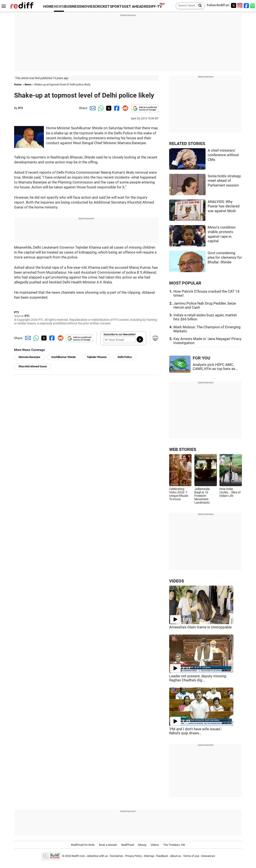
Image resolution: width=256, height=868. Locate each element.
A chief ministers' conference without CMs (223, 155)
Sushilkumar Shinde (64, 357)
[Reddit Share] (124, 108)
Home (18, 84)
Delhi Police (125, 357)
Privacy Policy (133, 856)
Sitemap (149, 856)
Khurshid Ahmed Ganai (33, 366)
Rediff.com (78, 856)
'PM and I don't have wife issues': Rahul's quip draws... (195, 731)
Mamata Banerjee (29, 357)
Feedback (162, 856)
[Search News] (199, 6)
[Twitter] (234, 5)
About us (176, 856)
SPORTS (117, 7)
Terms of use (191, 856)
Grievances (208, 856)
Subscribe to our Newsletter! (120, 334)
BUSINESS (73, 7)
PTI (21, 108)
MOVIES (88, 7)
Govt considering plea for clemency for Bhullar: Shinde (225, 258)
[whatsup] (253, 5)
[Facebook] (246, 5)
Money (142, 845)
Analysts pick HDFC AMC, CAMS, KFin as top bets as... (215, 367)
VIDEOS (177, 581)
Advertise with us (97, 856)
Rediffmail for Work (83, 845)
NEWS (59, 7)
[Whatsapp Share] (100, 108)
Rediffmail (128, 845)
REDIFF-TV (153, 7)
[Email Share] (92, 108)
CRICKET (102, 7)
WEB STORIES (183, 449)
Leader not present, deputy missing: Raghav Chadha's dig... (198, 678)
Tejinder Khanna (97, 357)
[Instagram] (240, 5)
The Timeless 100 (174, 845)
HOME (48, 7)
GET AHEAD (134, 7)
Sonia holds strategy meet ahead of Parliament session (224, 181)
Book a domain (108, 845)
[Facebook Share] (116, 108)
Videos (155, 845)
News (28, 84)
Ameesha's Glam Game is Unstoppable (200, 627)
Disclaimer (116, 856)
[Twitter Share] (108, 108)
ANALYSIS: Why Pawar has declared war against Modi (224, 206)
